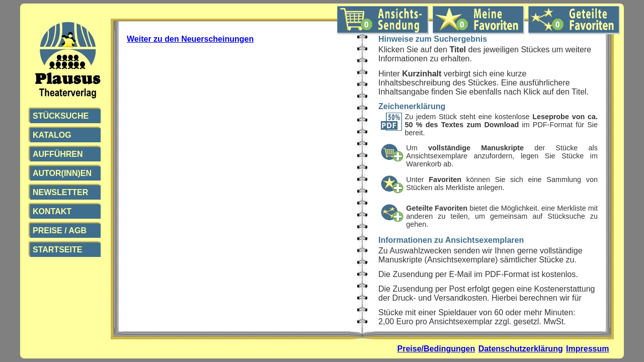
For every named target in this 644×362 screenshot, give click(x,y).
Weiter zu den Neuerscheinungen (190, 39)
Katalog (52, 135)
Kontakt (52, 211)
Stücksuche (61, 116)
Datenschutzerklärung (521, 349)
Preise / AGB (60, 231)
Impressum (587, 349)
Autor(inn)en (62, 173)
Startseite (57, 250)
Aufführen (58, 154)
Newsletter (60, 192)
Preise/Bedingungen (436, 349)
